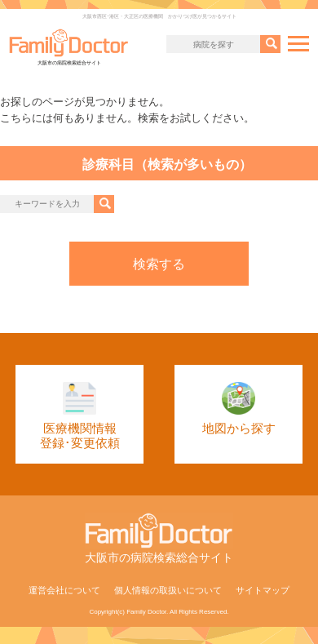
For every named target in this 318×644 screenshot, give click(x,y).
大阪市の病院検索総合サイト (69, 47)
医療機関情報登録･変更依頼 (80, 416)
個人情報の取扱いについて (168, 590)
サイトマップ (263, 590)
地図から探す (239, 409)
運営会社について (64, 590)
